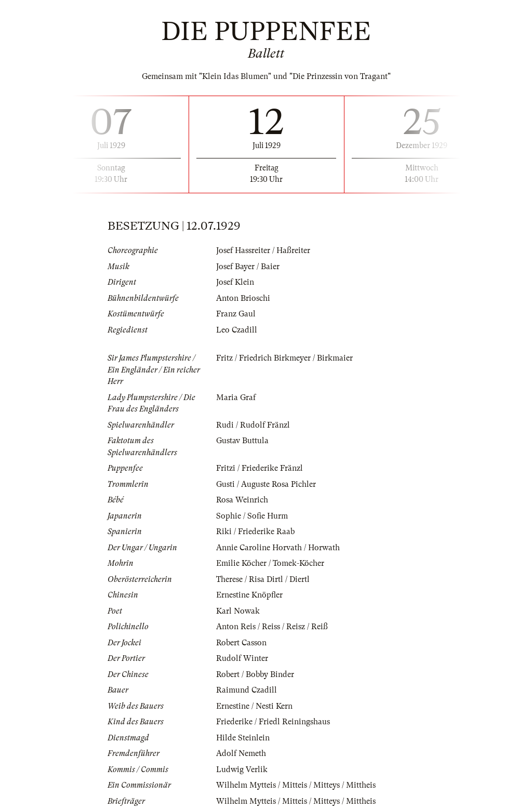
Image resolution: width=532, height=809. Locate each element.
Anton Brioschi (243, 298)
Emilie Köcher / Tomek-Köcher (270, 563)
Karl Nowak (238, 611)
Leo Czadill (237, 330)
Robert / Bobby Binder (255, 674)
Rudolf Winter (242, 658)
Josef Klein (235, 282)
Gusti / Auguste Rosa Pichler (266, 484)
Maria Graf (236, 397)
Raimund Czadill (247, 690)
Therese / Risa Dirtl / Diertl (263, 579)
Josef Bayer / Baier (248, 267)
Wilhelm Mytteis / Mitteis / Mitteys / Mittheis (296, 785)
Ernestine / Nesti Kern (254, 706)
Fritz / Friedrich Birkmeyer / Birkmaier (284, 358)
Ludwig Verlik (242, 770)
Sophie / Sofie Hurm (252, 516)
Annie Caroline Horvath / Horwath (278, 548)
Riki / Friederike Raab (255, 532)
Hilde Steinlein (243, 738)
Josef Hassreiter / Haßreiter (263, 250)
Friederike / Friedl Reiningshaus (273, 722)
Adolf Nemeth (241, 753)
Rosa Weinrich (242, 500)
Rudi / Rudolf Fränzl (253, 425)
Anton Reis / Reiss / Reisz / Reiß (272, 627)
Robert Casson (241, 643)
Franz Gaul (236, 314)
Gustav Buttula (242, 441)
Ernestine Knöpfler (249, 595)
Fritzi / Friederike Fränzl (260, 468)
